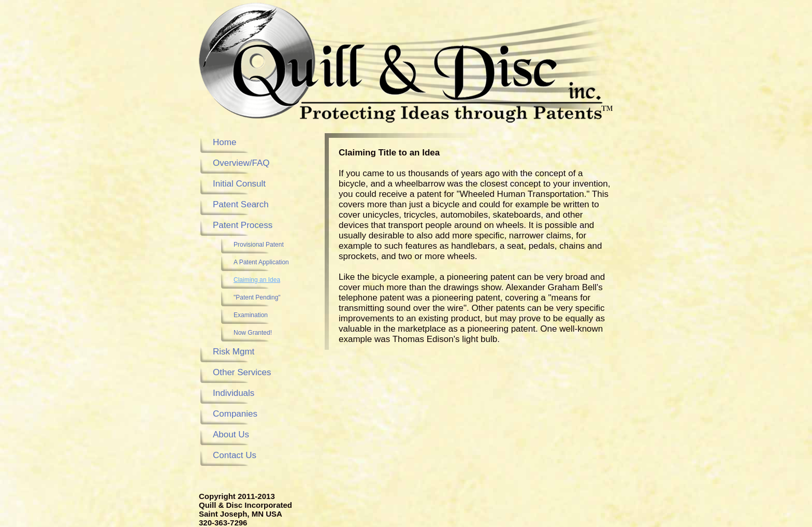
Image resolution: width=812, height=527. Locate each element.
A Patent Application (261, 262)
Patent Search (241, 204)
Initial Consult (239, 184)
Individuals (234, 393)
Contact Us (235, 455)
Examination (251, 315)
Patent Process (243, 225)
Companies (235, 414)
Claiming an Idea (257, 280)
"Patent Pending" (257, 297)
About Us (231, 435)
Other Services (242, 372)
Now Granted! (253, 333)
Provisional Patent (259, 245)
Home (224, 142)
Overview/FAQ (241, 163)
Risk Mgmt (234, 352)
